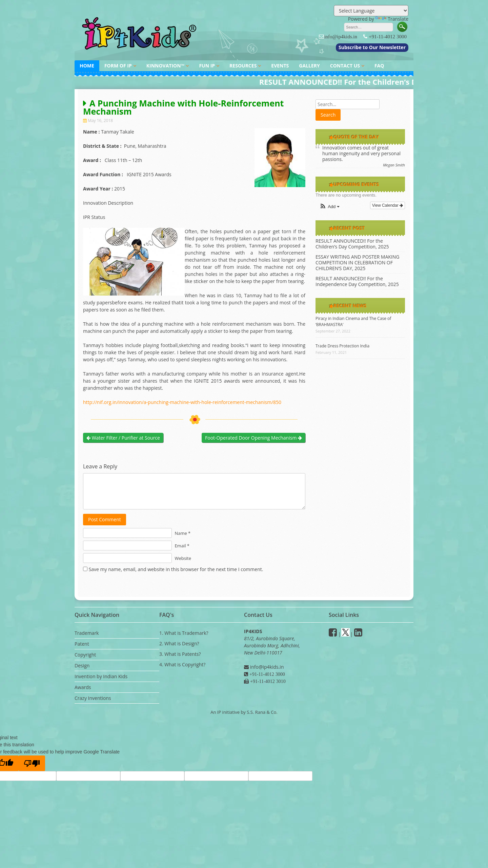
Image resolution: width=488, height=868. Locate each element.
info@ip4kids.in (341, 36)
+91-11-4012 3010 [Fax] (267, 681)
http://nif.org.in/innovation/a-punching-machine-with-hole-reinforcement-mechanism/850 (182, 402)
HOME (87, 66)
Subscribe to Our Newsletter (372, 47)
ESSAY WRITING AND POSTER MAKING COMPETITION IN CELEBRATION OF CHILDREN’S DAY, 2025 (358, 263)
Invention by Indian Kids (101, 676)
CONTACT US (345, 66)
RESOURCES (243, 66)
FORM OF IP (118, 66)
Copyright (85, 655)
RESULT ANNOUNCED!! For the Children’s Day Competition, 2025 (352, 244)
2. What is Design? (179, 643)
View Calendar (388, 205)
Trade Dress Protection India (342, 346)
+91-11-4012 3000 (388, 36)
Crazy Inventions (93, 698)
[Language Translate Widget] (371, 11)
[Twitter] (345, 634)
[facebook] (333, 634)
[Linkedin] (358, 634)
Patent (82, 644)
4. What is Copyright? (182, 664)
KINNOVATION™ (166, 66)
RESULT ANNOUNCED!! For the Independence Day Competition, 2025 (357, 281)
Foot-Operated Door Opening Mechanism (253, 438)
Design (82, 665)
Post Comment (105, 519)
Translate (392, 19)
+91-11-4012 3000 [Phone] (267, 674)
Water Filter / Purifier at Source (123, 438)
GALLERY (309, 66)
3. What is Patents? (180, 654)
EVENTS (280, 66)
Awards (83, 687)
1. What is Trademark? (184, 633)
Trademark (87, 633)
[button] (329, 207)
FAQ (379, 66)
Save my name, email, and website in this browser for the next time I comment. (176, 569)
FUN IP (207, 66)
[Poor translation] (32, 763)
